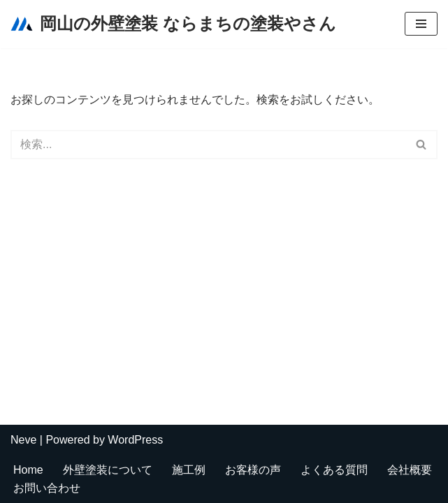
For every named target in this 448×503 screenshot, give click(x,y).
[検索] (208, 145)
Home (28, 470)
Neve (23, 440)
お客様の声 (253, 470)
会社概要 (410, 470)
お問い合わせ (47, 488)
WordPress (135, 440)
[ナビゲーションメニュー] (421, 24)
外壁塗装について (108, 470)
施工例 (189, 470)
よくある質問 (334, 470)
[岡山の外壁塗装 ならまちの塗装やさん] (173, 24)
